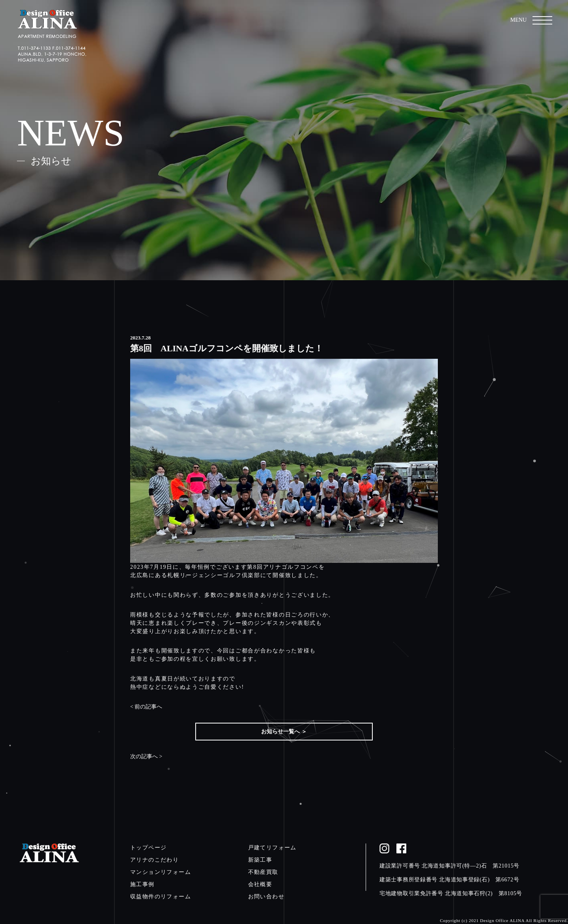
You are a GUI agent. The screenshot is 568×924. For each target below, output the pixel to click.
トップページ (148, 848)
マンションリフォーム (161, 872)
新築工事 (260, 860)
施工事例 (142, 884)
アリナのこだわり (154, 860)
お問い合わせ (266, 897)
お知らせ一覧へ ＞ (284, 732)
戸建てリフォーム (272, 848)
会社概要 (260, 884)
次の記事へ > (146, 756)
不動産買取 (263, 872)
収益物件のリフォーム (161, 897)
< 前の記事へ (146, 707)
